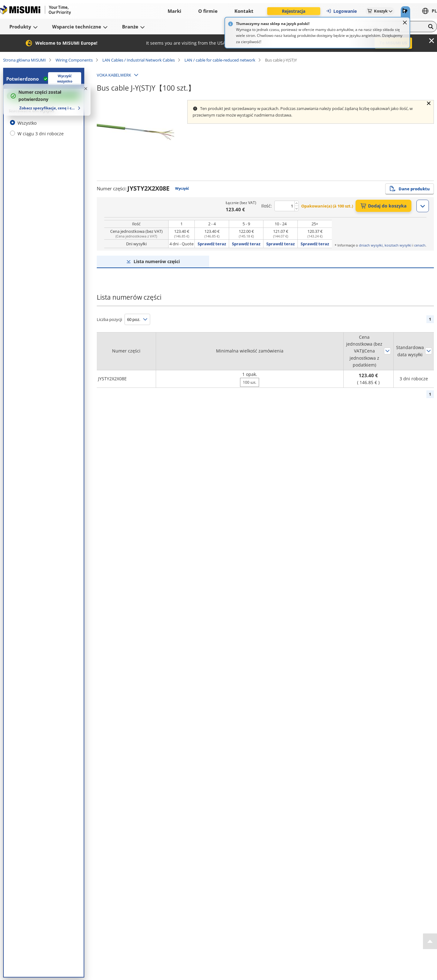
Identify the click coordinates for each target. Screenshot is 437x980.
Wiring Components (74, 60)
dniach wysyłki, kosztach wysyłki (385, 245)
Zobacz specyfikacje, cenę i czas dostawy (48, 108)
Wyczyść (182, 188)
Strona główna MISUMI (25, 60)
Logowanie (341, 11)
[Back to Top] (430, 941)
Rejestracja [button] (294, 11)
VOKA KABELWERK (114, 75)
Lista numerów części (157, 261)
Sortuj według (387, 351)
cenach (420, 245)
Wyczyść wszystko (65, 78)
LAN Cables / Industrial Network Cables (139, 60)
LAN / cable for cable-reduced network (220, 60)
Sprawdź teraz (212, 244)
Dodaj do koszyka (383, 206)
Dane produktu (410, 189)
